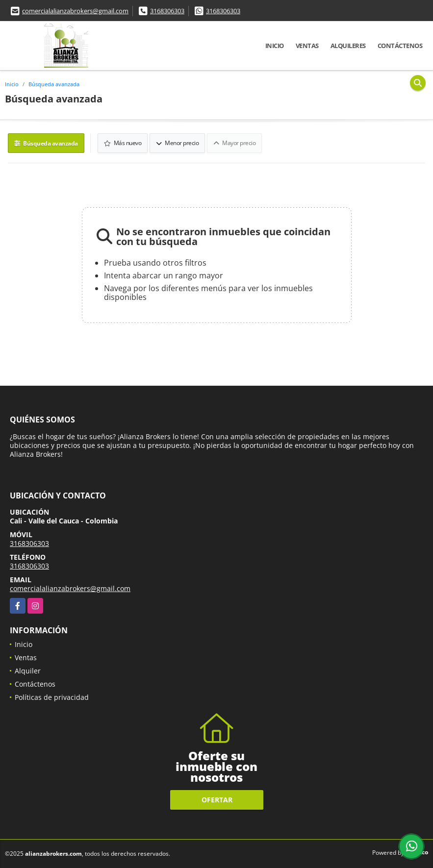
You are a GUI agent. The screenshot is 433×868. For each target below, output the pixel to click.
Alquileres (348, 46)
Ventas (307, 46)
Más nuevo (123, 143)
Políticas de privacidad (52, 697)
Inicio (275, 46)
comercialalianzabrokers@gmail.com (75, 11)
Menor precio (177, 143)
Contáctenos (400, 46)
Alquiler (28, 671)
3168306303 (167, 11)
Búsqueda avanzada (54, 84)
